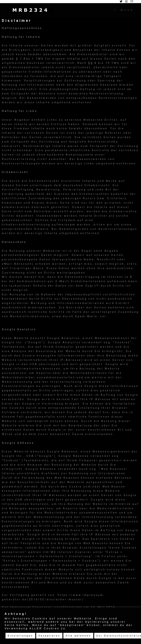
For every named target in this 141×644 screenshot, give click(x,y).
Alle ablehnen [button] (78, 636)
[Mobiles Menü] (124, 10)
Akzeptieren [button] (49, 636)
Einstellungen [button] (20, 636)
